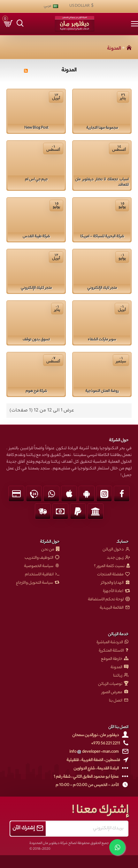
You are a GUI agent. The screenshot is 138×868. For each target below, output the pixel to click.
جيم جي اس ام (36, 180)
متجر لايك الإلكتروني (102, 288)
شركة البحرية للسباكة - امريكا (102, 237)
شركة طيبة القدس (36, 237)
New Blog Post (36, 128)
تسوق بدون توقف (36, 340)
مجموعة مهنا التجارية (102, 128)
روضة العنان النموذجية (102, 391)
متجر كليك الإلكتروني (36, 288)
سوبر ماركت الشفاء (102, 340)
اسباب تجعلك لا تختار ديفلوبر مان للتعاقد (102, 183)
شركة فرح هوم (36, 391)
